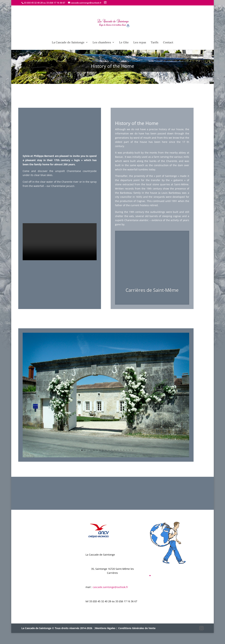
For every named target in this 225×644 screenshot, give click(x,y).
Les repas (140, 43)
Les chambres (102, 43)
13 (115, 461)
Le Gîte (124, 43)
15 (121, 461)
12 (112, 461)
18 (130, 461)
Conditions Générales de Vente (137, 639)
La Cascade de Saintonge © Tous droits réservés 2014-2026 (57, 639)
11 (109, 461)
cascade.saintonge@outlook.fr (110, 598)
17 (127, 461)
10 (106, 461)
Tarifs (155, 43)
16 (124, 461)
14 (118, 461)
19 (133, 461)
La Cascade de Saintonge (68, 43)
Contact (168, 43)
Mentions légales (105, 639)
